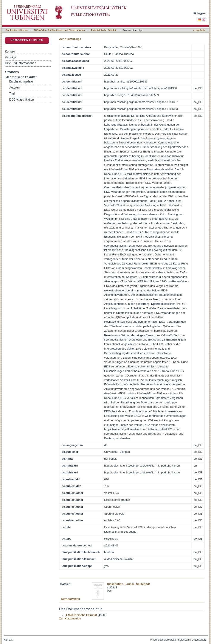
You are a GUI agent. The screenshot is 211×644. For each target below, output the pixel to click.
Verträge (11, 57)
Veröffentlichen (27, 40)
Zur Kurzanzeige (70, 39)
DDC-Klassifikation (22, 100)
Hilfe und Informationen (21, 63)
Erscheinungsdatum (22, 82)
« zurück (199, 30)
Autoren (14, 88)
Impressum (183, 640)
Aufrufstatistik (70, 599)
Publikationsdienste (17, 30)
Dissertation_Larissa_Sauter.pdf (128, 584)
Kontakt (10, 51)
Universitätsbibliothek (162, 640)
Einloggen (200, 13)
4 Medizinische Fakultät (104, 30)
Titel (12, 94)
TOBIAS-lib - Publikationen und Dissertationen (59, 30)
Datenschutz (199, 640)
